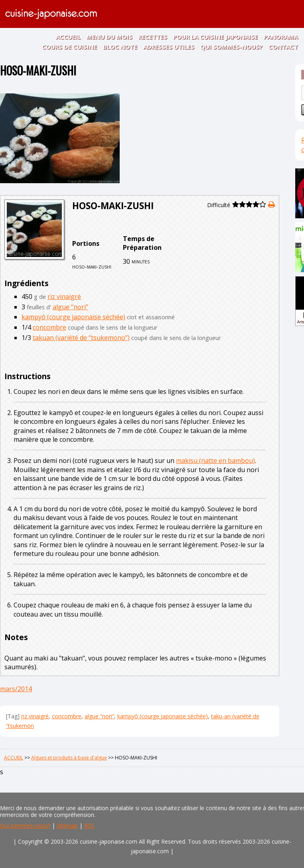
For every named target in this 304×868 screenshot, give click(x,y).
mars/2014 (16, 689)
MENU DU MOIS (110, 37)
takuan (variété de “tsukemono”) (81, 338)
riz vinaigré (64, 297)
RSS (89, 825)
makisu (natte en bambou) (215, 461)
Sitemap (67, 825)
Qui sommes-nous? (25, 825)
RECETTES (153, 37)
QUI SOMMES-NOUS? (231, 47)
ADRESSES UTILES (169, 47)
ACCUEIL (68, 37)
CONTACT (283, 47)
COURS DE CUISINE (69, 47)
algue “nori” (70, 307)
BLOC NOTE (120, 47)
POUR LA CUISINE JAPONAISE (215, 37)
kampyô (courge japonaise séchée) (73, 317)
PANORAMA (281, 37)
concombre (49, 327)
